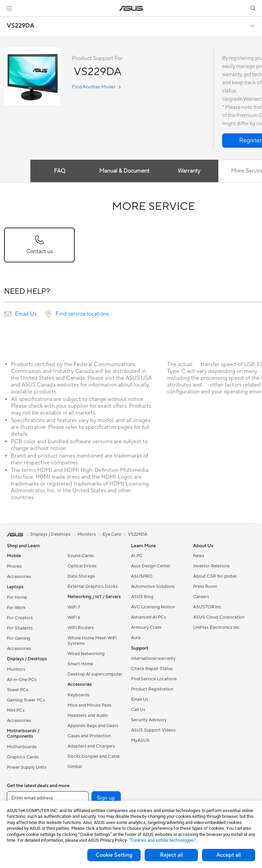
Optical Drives (82, 566)
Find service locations (82, 314)
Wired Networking (86, 654)
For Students (20, 628)
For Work (16, 608)
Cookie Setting (114, 855)
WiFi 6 (74, 618)
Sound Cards (81, 556)
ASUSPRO (142, 576)
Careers (201, 597)
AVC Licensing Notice (153, 607)
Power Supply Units (27, 767)
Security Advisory (149, 720)
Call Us (138, 710)
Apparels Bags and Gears (93, 726)
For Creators (20, 618)
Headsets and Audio (88, 715)
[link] (131, 8)
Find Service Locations (154, 679)
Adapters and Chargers (91, 746)
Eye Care (112, 534)
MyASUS (140, 740)
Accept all (229, 855)
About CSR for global (215, 576)
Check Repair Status (152, 669)
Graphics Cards (23, 757)
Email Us (26, 314)
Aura (136, 638)
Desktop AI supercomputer (95, 674)
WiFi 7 (74, 607)
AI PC (137, 556)
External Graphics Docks (93, 587)
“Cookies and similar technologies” (163, 840)
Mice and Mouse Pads (90, 705)
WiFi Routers (81, 628)
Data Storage (81, 576)
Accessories (19, 577)
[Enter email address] (48, 798)
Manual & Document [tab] (124, 171)
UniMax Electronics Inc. (217, 627)
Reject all (171, 855)
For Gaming (19, 638)
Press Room (205, 587)
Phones (14, 566)
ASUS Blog (142, 597)
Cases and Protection (89, 736)
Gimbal (75, 767)
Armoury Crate (146, 627)
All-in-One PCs (22, 680)
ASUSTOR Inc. (208, 607)
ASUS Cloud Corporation (219, 617)
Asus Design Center (151, 566)
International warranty (153, 659)
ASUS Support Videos (153, 730)
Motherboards (22, 747)
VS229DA (21, 26)
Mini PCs (16, 710)
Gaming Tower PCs (26, 700)
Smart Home (80, 664)
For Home (17, 597)
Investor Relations (211, 566)
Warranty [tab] (189, 171)
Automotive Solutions (153, 587)
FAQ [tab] (60, 171)
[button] (9, 8)
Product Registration (152, 689)
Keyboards (79, 695)
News (199, 556)
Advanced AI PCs (149, 617)
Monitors (16, 669)
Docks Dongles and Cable (94, 756)
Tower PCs (18, 690)
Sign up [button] (106, 798)
